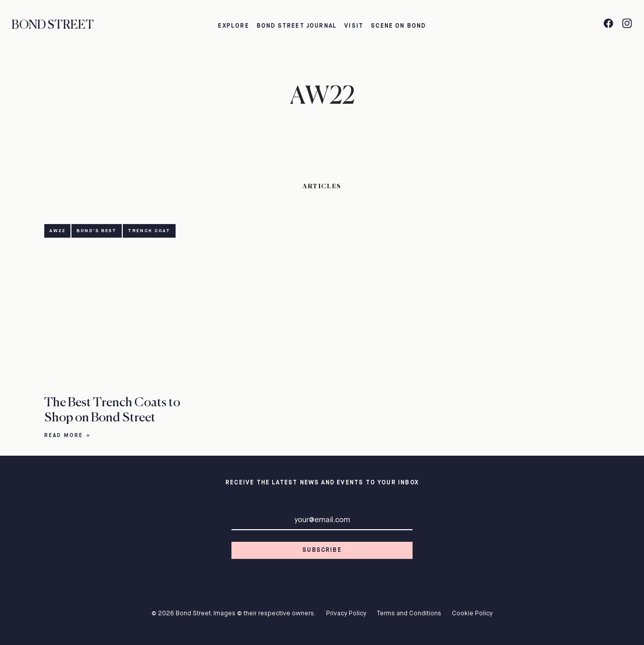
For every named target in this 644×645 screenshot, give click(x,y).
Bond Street (53, 25)
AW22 (57, 231)
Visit (354, 26)
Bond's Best (97, 231)
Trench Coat (149, 231)
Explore (233, 26)
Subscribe (322, 550)
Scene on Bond (398, 26)
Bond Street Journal (297, 26)
